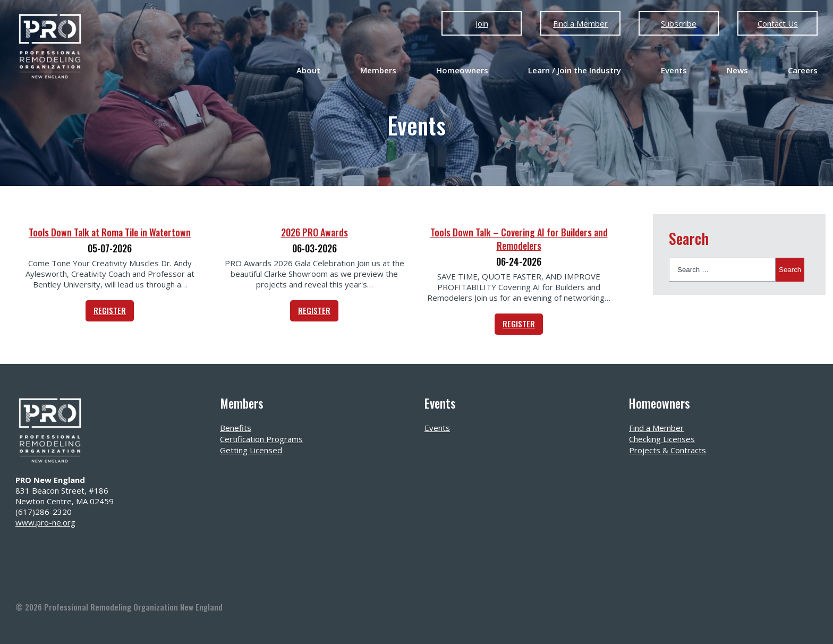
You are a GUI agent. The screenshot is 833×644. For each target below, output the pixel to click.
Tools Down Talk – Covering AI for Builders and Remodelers (519, 239)
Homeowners (462, 70)
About (308, 70)
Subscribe (679, 23)
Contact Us (777, 23)
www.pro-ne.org (45, 522)
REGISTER (110, 310)
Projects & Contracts (668, 450)
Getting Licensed (251, 450)
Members (378, 70)
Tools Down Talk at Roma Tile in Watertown (110, 232)
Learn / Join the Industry (575, 70)
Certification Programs (261, 439)
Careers (803, 70)
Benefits (236, 428)
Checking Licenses (662, 439)
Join (482, 23)
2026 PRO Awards (314, 232)
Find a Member (580, 23)
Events (674, 70)
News (737, 70)
